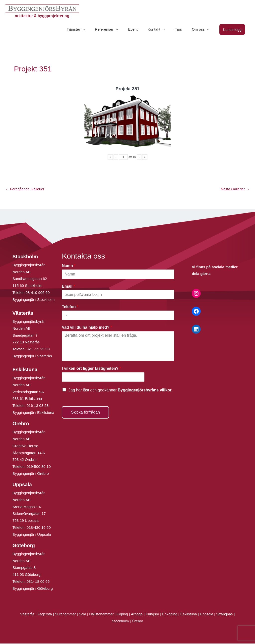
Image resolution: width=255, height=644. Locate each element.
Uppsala (209, 615)
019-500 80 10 (38, 467)
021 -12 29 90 (38, 349)
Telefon (70, 307)
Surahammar (64, 615)
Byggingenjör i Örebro (31, 474)
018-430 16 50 (39, 528)
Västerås (25, 615)
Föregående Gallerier (26, 189)
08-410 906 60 (38, 293)
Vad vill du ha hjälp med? (87, 328)
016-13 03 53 (37, 406)
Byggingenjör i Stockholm (33, 300)
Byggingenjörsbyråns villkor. (145, 391)
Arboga (137, 615)
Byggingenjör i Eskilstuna (33, 413)
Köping (122, 615)
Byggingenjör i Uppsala (32, 535)
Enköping (171, 615)
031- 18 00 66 (38, 582)
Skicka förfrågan (85, 413)
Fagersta (43, 615)
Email (68, 287)
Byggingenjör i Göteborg (33, 589)
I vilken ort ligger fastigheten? (91, 369)
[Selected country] (65, 316)
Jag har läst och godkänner (120, 391)
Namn (69, 266)
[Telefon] (118, 316)
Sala (81, 615)
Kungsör (153, 615)
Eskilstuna (191, 615)
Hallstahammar (101, 615)
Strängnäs (227, 615)
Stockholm (120, 621)
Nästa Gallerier (235, 189)
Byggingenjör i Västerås (32, 356)
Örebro (138, 621)
